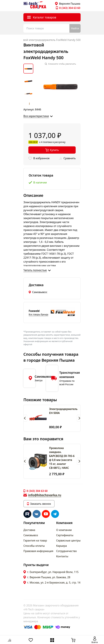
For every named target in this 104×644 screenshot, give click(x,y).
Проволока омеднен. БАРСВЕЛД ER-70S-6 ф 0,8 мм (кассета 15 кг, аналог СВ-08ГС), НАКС (62, 458)
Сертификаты (65, 535)
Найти (75, 28)
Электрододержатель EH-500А (63, 411)
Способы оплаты (34, 546)
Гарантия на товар (35, 540)
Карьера (62, 546)
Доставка (29, 530)
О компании (64, 530)
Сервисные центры (68, 540)
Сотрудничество (67, 551)
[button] (25, 418)
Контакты (62, 556)
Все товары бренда (38, 314)
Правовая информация (38, 551)
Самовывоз (31, 535)
